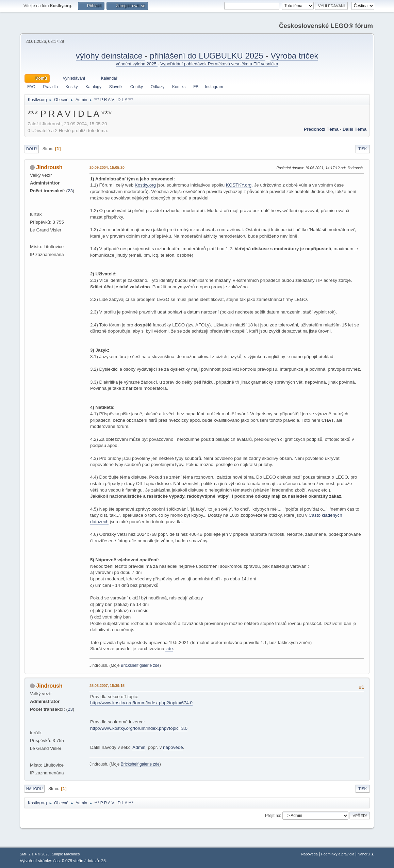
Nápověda (309, 854)
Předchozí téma (321, 129)
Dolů (31, 149)
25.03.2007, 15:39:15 (107, 686)
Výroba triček (294, 56)
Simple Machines (66, 854)
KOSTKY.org (239, 185)
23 (70, 191)
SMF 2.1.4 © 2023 (35, 854)
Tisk (363, 149)
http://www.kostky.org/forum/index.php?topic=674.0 (141, 703)
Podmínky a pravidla (338, 854)
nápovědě (173, 747)
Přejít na (273, 815)
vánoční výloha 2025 (137, 64)
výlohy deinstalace (110, 56)
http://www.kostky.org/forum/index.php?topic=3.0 (139, 728)
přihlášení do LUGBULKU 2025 (208, 56)
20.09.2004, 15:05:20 (107, 167)
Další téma (355, 129)
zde (169, 649)
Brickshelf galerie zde (140, 665)
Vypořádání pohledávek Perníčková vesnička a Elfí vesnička (219, 64)
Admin (139, 747)
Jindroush (49, 167)
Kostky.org (145, 185)
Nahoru (34, 789)
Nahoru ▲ (366, 854)
